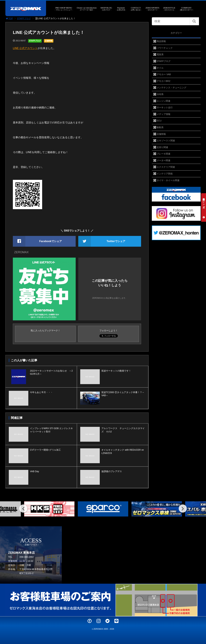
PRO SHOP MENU (64, 9)
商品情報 (161, 41)
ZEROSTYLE (169, 9)
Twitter (107, 621)
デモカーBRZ (164, 81)
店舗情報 (49, 41)
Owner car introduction (87, 9)
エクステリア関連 (166, 167)
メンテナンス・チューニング (172, 88)
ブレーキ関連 (164, 154)
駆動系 (160, 127)
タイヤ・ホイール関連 (168, 180)
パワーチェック (165, 48)
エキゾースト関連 (166, 141)
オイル (160, 68)
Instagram (99, 621)
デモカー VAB (164, 74)
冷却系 (160, 94)
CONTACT (136, 9)
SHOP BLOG (106, 9)
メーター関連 (164, 160)
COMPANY (186, 9)
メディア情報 (164, 114)
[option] (49, 509)
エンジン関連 (164, 101)
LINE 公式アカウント (25, 48)
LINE (116, 621)
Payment (121, 9)
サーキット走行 (165, 107)
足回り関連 (162, 147)
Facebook (90, 621)
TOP (9, 18)
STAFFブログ (24, 18)
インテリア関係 (165, 174)
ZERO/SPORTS (152, 9)
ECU (159, 121)
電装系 (160, 54)
